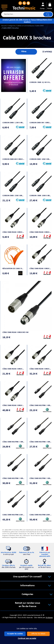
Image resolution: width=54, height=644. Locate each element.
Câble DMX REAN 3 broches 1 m (41, 232)
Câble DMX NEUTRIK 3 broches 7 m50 (41, 478)
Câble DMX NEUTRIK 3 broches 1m (41, 405)
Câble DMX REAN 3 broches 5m (15, 332)
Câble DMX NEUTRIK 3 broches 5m (14, 478)
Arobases (49, 618)
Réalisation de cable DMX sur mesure (14, 269)
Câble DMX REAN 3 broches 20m (14, 405)
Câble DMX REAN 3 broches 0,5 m (14, 232)
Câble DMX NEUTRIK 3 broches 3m (41, 442)
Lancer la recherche (48, 14)
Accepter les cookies (15, 634)
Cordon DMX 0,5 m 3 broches (41, 82)
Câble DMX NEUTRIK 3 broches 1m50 (14, 442)
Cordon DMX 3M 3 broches (41, 123)
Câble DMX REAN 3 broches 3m (41, 269)
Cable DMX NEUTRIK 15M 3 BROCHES (14, 515)
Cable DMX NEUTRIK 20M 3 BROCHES (41, 515)
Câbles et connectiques (25, 26)
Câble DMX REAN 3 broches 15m (41, 369)
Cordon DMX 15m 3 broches (14, 196)
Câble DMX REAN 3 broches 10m (14, 369)
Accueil (4, 26)
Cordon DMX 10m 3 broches (41, 159)
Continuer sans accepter (27, 638)
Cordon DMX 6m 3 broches (14, 159)
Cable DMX (39, 26)
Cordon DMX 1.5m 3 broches (14, 123)
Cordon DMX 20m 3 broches (41, 196)
